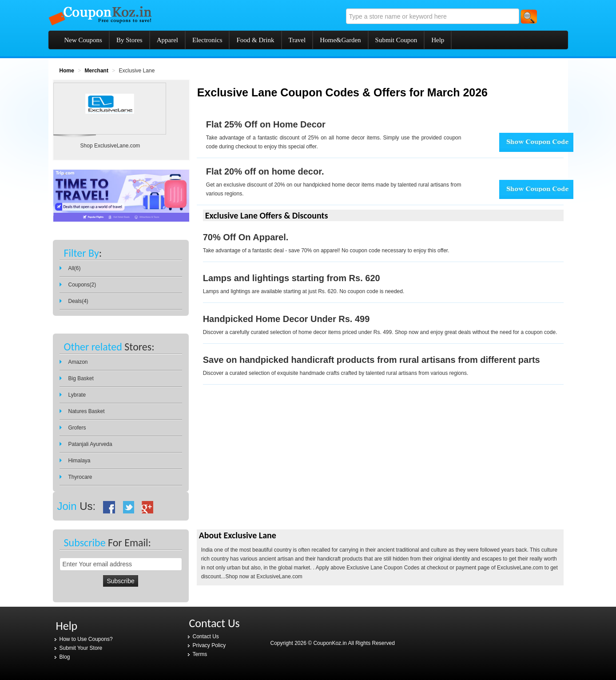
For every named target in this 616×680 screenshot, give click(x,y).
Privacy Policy (209, 645)
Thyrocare (80, 477)
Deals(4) (78, 301)
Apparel (167, 40)
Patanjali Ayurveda (90, 444)
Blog (65, 657)
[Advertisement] (271, 465)
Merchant (97, 71)
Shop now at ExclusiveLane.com (264, 577)
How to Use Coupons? (86, 639)
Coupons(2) (82, 285)
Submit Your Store (81, 648)
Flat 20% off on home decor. (265, 171)
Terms (200, 654)
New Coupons (83, 40)
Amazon (78, 362)
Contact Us (206, 636)
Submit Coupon (396, 40)
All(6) (75, 268)
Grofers (77, 428)
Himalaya (79, 461)
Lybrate (77, 395)
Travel (297, 40)
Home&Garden (340, 40)
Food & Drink (255, 40)
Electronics (207, 40)
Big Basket (81, 378)
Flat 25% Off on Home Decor (266, 124)
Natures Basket (87, 411)
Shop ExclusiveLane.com (110, 146)
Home (67, 71)
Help (438, 40)
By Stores (129, 40)
